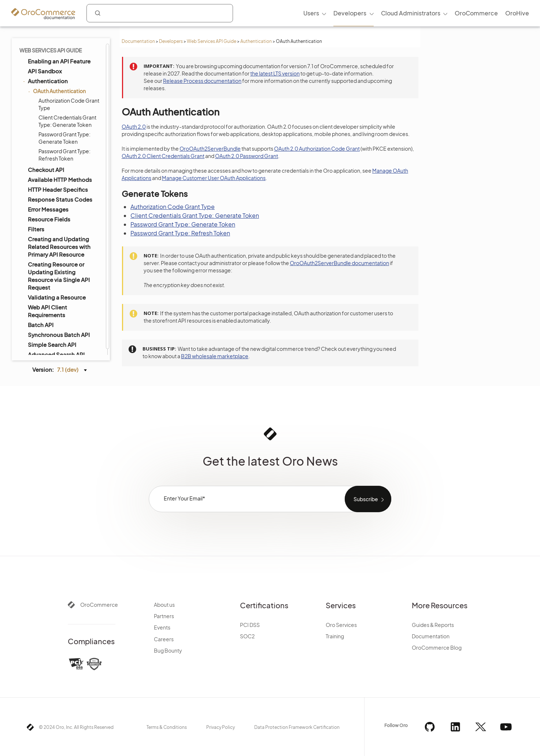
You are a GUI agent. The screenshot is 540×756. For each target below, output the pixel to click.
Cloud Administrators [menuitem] (411, 13)
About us (164, 605)
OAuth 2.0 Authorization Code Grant (317, 148)
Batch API (41, 325)
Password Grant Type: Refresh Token (64, 155)
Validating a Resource (57, 297)
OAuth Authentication (58, 91)
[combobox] (160, 13)
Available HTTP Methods (60, 179)
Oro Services (341, 625)
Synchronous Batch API (59, 335)
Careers (164, 639)
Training (335, 636)
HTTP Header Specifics (58, 189)
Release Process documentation (202, 81)
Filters (36, 229)
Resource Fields (49, 219)
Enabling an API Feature (59, 61)
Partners (164, 616)
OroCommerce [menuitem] (476, 13)
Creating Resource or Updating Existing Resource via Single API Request (59, 276)
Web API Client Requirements (47, 311)
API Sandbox (45, 71)
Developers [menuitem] (350, 13)
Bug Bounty (168, 650)
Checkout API (46, 170)
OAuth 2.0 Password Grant (247, 156)
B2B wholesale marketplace (215, 356)
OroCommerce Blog (437, 647)
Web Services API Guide (212, 41)
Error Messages (48, 209)
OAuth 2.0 (134, 126)
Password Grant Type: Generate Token (64, 138)
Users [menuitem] (311, 13)
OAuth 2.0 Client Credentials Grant (163, 156)
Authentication (256, 41)
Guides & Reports (433, 625)
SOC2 (247, 636)
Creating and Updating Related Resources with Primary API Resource (59, 247)
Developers (171, 41)
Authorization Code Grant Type (69, 104)
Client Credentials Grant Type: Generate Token (67, 121)
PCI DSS (250, 625)
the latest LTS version (275, 73)
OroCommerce (99, 605)
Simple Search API (52, 344)
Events (162, 627)
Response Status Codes (60, 199)
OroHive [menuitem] (517, 13)
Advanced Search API (56, 354)
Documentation (138, 41)
